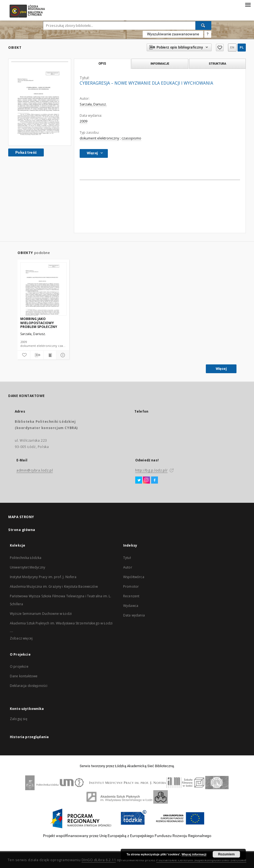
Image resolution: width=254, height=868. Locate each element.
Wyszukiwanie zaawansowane (173, 34)
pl (242, 48)
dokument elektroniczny (99, 138)
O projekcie (19, 666)
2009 (83, 121)
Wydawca (131, 606)
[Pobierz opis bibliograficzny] (37, 355)
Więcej (221, 369)
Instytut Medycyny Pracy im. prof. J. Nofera (43, 577)
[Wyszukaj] (203, 25)
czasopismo (131, 138)
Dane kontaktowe (24, 676)
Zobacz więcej (21, 638)
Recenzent (131, 596)
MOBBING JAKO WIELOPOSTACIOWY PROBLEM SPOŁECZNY (39, 323)
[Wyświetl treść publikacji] (50, 355)
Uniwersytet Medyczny (28, 567)
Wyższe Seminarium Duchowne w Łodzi (41, 614)
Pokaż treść (26, 152)
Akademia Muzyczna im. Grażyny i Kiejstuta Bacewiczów (54, 586)
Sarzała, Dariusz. (93, 104)
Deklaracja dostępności (29, 686)
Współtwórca (134, 577)
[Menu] (248, 4)
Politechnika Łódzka (26, 558)
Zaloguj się (19, 719)
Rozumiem (226, 854)
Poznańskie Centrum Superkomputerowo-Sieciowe (201, 860)
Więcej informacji (194, 854)
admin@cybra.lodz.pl (35, 470)
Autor (128, 567)
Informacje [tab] (160, 64)
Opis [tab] (102, 64)
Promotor (131, 586)
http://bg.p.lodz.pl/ (151, 470)
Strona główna (22, 530)
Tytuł (127, 558)
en (232, 48)
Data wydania (134, 615)
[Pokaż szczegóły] (62, 355)
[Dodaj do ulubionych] (24, 355)
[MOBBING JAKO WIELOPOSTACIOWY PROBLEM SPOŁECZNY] (43, 289)
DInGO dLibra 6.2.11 (99, 860)
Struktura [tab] (217, 64)
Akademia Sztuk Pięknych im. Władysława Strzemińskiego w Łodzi (61, 623)
